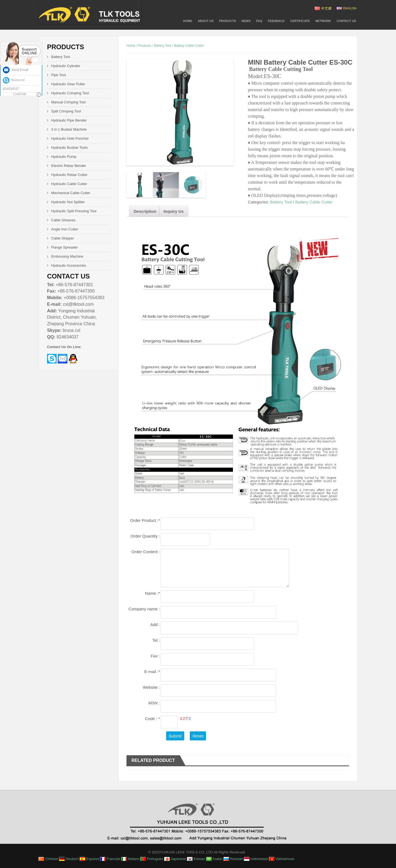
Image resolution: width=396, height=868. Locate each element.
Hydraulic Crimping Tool (70, 93)
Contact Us (346, 21)
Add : (155, 625)
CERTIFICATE (300, 21)
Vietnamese (282, 859)
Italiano (130, 859)
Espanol (90, 859)
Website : (151, 687)
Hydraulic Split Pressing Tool (74, 211)
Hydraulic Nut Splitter (68, 202)
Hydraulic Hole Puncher (70, 138)
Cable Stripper (63, 238)
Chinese (48, 859)
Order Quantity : (145, 536)
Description (145, 211)
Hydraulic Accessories (69, 265)
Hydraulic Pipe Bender (69, 120)
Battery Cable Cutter (189, 46)
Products (145, 46)
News (246, 21)
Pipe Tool (58, 75)
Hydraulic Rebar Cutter (69, 175)
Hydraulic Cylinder (66, 66)
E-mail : (152, 672)
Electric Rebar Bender (69, 166)
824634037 (11, 89)
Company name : (144, 609)
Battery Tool (162, 46)
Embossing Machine (67, 256)
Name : (152, 593)
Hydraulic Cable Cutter (69, 184)
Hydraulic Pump (64, 157)
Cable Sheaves (63, 220)
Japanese (175, 859)
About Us (206, 21)
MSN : (154, 703)
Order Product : (145, 520)
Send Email (16, 70)
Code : (152, 719)
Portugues (152, 859)
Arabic (215, 859)
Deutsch (69, 859)
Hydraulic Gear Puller (68, 84)
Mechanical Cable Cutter (71, 193)
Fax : (155, 656)
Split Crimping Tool (66, 111)
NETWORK (323, 21)
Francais (110, 859)
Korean (196, 859)
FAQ (259, 21)
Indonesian (256, 859)
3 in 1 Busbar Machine (69, 129)
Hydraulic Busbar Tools (69, 148)
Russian (233, 859)
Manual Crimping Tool (68, 102)
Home (188, 21)
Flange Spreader (64, 247)
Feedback (276, 21)
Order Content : (146, 552)
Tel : (156, 640)
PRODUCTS (227, 21)
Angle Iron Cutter (65, 229)
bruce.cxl (14, 80)
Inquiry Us (174, 211)
